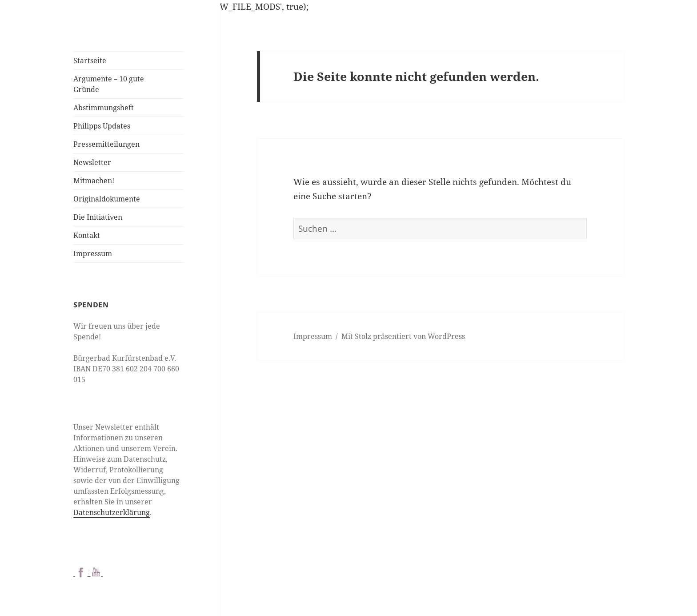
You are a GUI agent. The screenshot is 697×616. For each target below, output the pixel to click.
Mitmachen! (94, 181)
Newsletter (92, 162)
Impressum (93, 254)
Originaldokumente (107, 199)
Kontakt (87, 235)
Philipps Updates (102, 126)
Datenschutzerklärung (112, 512)
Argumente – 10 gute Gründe (109, 84)
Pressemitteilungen (106, 144)
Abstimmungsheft (104, 108)
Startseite (90, 60)
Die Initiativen (98, 217)
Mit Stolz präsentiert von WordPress (403, 336)
